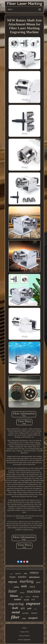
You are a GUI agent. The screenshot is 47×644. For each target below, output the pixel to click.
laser (13, 591)
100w (25, 574)
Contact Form (24, 632)
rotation (28, 597)
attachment (34, 577)
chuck (32, 587)
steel (38, 582)
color (24, 618)
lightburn (18, 574)
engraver (33, 604)
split (23, 608)
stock (11, 574)
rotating (22, 593)
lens (22, 597)
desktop (36, 596)
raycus (13, 582)
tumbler (18, 599)
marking (27, 581)
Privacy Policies (24, 636)
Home (24, 628)
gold (29, 608)
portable (26, 613)
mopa (12, 577)
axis (24, 586)
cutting (16, 587)
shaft (15, 608)
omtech (34, 613)
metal (16, 612)
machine (34, 591)
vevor (35, 609)
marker (22, 577)
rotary (34, 572)
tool (33, 600)
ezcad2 (26, 600)
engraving (16, 604)
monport (33, 618)
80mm (14, 596)
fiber (15, 617)
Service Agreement (24, 640)
